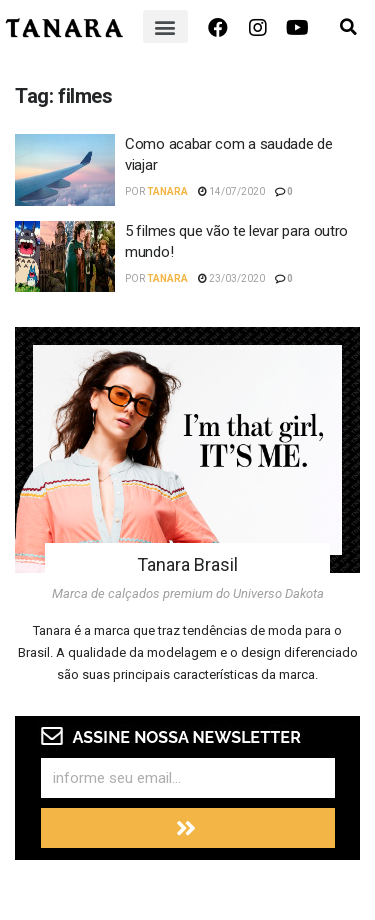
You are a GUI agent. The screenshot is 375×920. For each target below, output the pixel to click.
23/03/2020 (231, 278)
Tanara (167, 191)
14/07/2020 (231, 191)
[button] (165, 26)
